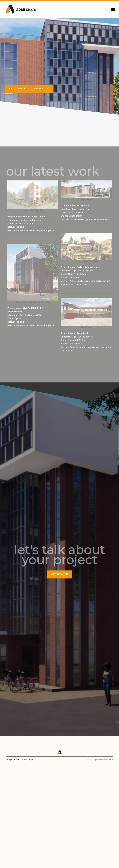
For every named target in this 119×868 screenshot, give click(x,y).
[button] (113, 10)
